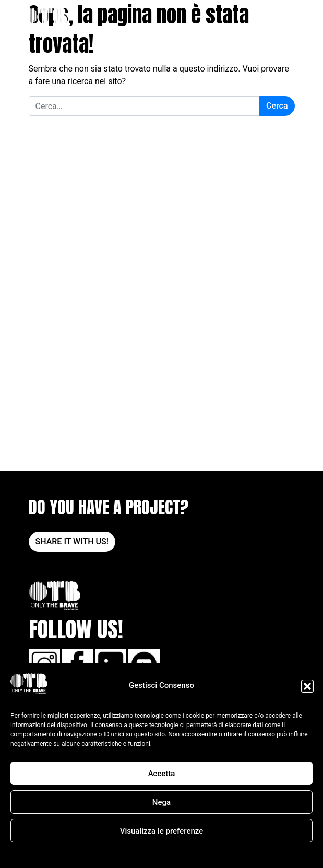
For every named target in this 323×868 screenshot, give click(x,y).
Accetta (162, 774)
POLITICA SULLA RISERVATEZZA (181, 854)
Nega (161, 802)
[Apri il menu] (288, 20)
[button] (307, 686)
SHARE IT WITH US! (72, 542)
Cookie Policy (111, 854)
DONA (265, 20)
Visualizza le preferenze (162, 831)
